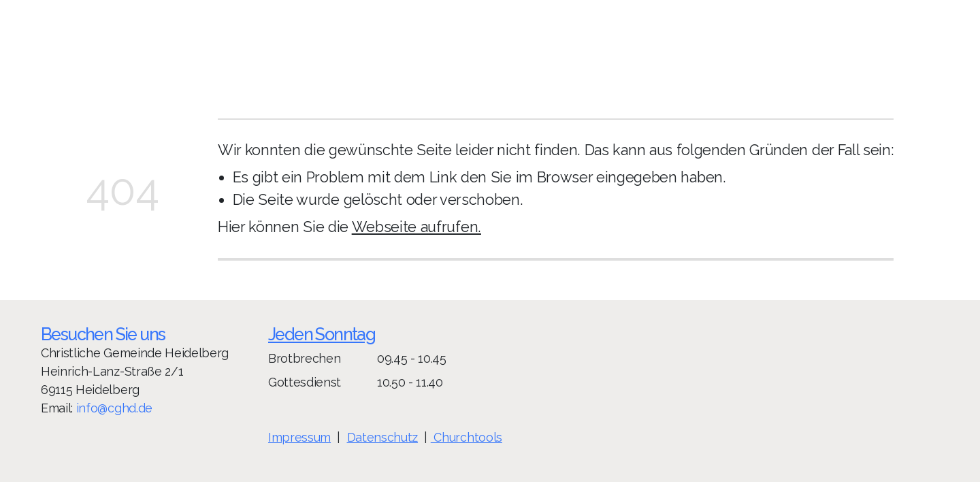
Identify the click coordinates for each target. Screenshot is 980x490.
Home (548, 40)
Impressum (299, 437)
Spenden (712, 40)
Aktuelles (778, 40)
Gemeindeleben (625, 40)
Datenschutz (382, 437)
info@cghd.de (114, 407)
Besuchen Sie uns (103, 334)
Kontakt (840, 40)
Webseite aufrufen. (416, 227)
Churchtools (466, 437)
